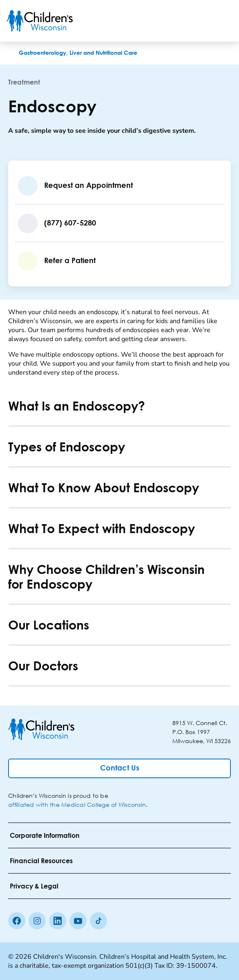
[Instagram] (37, 921)
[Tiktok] (98, 921)
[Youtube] (78, 921)
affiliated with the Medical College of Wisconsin (77, 805)
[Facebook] (17, 921)
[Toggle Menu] (223, 21)
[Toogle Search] (201, 21)
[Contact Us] (119, 768)
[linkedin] (58, 921)
